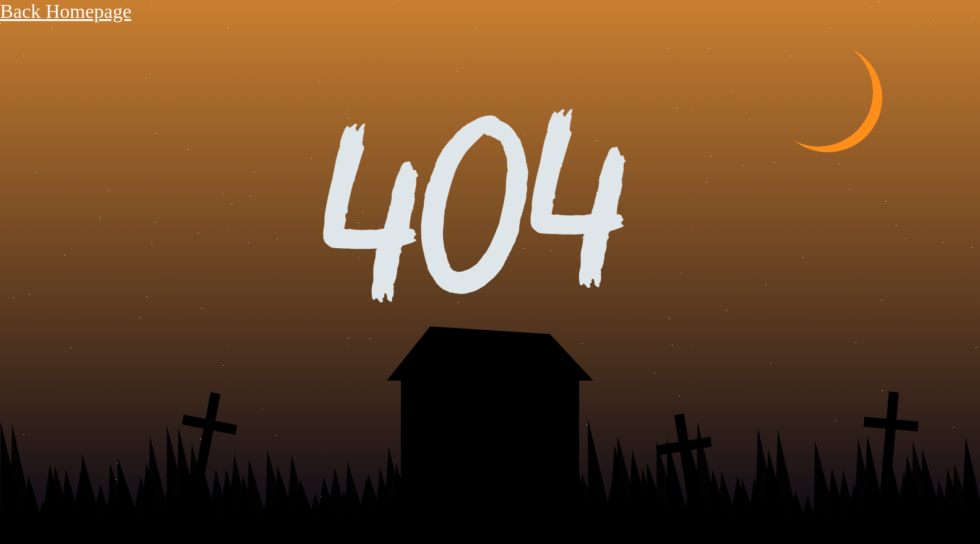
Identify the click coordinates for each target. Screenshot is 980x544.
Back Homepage (66, 11)
